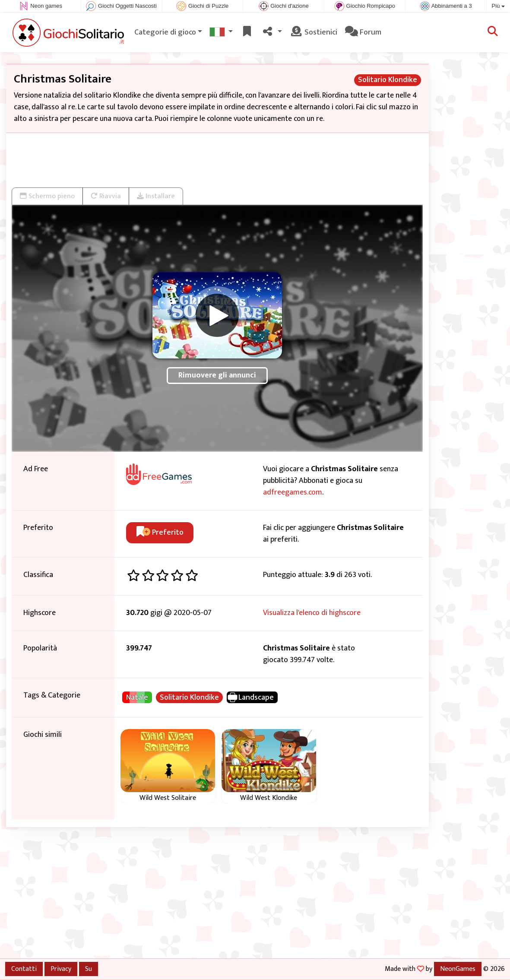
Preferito (160, 533)
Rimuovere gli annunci (217, 375)
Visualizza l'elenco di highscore (312, 613)
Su (89, 969)
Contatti (24, 969)
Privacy (61, 969)
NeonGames (458, 969)
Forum (363, 32)
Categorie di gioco (165, 32)
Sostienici (314, 32)
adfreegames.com (293, 492)
